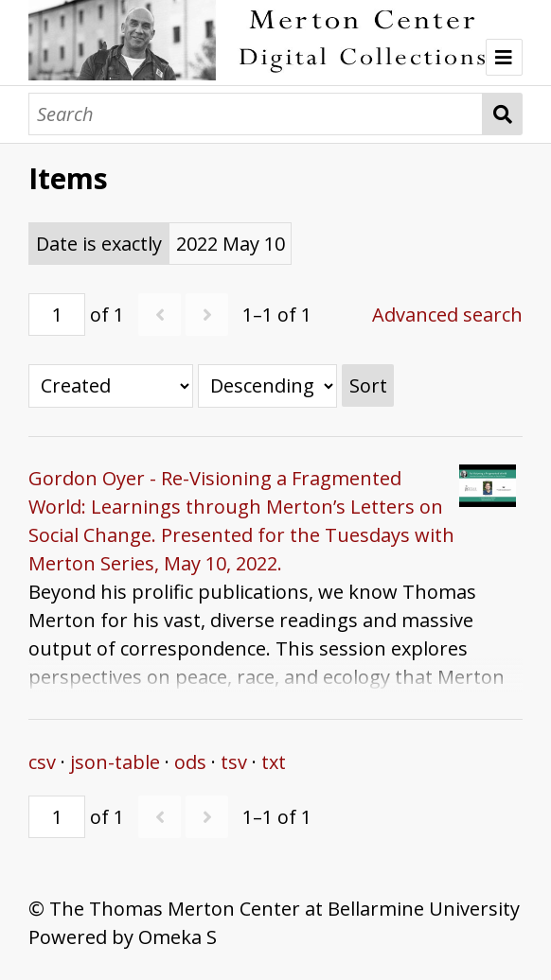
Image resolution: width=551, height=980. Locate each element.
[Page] (57, 315)
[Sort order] (267, 386)
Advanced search (447, 315)
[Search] (256, 114)
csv (42, 762)
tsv (234, 762)
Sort (368, 385)
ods (190, 762)
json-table (115, 762)
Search (503, 114)
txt (274, 762)
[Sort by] (111, 386)
